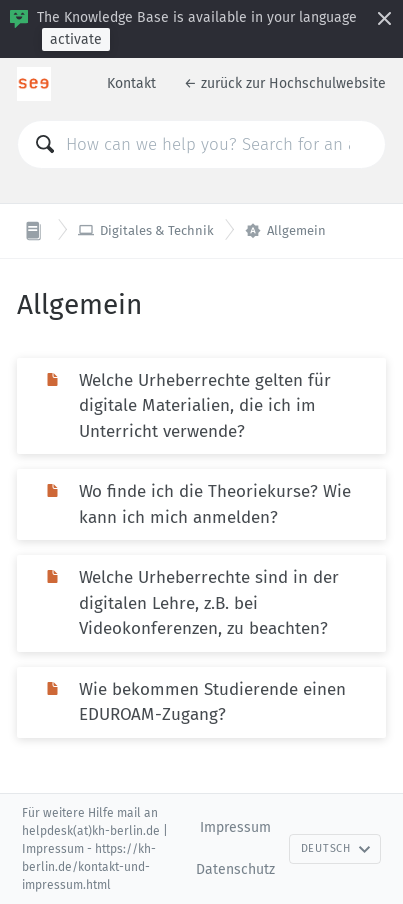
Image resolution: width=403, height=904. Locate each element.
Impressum (235, 827)
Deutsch (336, 848)
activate (76, 39)
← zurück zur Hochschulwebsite (285, 83)
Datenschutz (235, 869)
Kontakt (131, 83)
